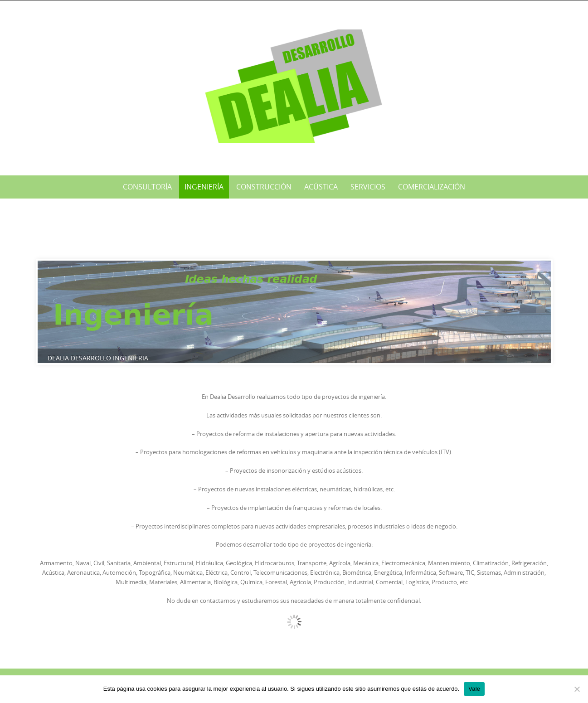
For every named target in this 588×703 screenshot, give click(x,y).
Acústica (321, 187)
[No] (577, 689)
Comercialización (432, 187)
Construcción (264, 187)
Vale (474, 689)
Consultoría (147, 187)
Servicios (368, 187)
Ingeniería (204, 187)
